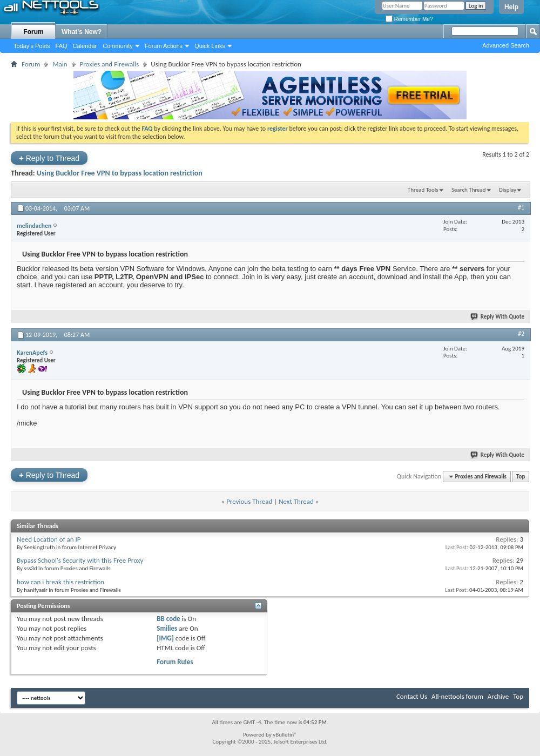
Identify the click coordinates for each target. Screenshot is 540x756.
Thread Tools (423, 190)
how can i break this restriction (60, 582)
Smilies (167, 628)
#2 (521, 334)
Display (508, 190)
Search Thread (469, 190)
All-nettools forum (457, 696)
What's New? (82, 32)
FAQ (62, 46)
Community (118, 46)
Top (521, 477)
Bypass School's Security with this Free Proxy (80, 560)
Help (511, 7)
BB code (168, 619)
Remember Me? (409, 19)
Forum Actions (164, 46)
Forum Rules (175, 662)
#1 (521, 207)
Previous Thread (249, 501)
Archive (498, 696)
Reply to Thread (49, 158)
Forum (33, 32)
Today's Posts (32, 46)
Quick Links (210, 46)
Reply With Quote (498, 317)
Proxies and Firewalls (110, 64)
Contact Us (412, 696)
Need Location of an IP (49, 539)
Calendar (85, 46)
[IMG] (165, 638)
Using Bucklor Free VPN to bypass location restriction (120, 173)
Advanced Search (506, 45)
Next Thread (296, 501)
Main (60, 64)
